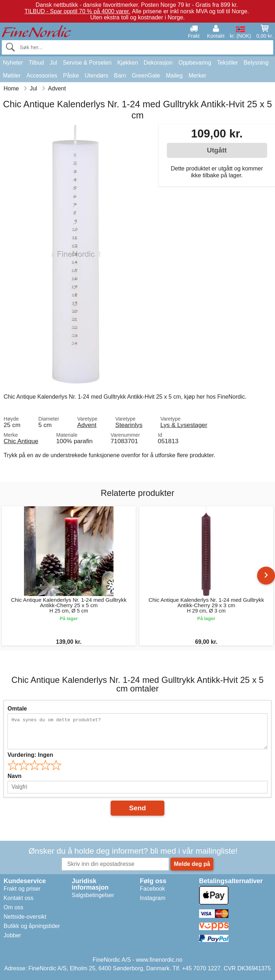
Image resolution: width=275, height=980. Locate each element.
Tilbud (36, 63)
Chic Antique (21, 441)
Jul (53, 63)
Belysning (256, 63)
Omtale (17, 709)
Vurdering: (30, 755)
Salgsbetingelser (93, 895)
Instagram (153, 898)
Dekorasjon (158, 63)
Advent (87, 425)
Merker (197, 76)
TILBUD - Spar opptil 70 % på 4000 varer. (77, 11)
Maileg (174, 76)
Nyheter (13, 63)
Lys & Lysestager (184, 425)
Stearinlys (129, 425)
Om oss (13, 907)
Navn (15, 776)
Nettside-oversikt (25, 917)
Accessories (42, 76)
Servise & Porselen (87, 63)
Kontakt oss (19, 898)
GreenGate (146, 76)
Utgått (217, 150)
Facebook (153, 889)
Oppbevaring (195, 63)
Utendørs (97, 76)
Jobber (12, 935)
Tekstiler (228, 63)
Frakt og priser (22, 889)
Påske (71, 76)
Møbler (12, 76)
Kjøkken (128, 63)
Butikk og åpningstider (32, 926)
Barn (120, 76)
